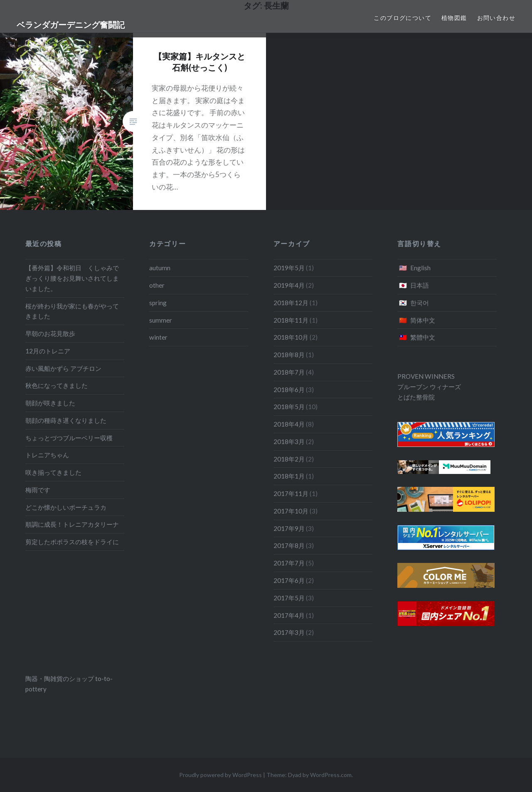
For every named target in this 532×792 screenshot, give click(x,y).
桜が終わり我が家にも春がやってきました (72, 311)
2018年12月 (291, 303)
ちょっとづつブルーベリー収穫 (69, 438)
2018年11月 (291, 320)
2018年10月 (291, 337)
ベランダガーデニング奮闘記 (71, 25)
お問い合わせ (496, 18)
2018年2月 (289, 459)
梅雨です (38, 490)
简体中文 (423, 320)
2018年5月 (289, 407)
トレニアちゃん (47, 455)
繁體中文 (423, 337)
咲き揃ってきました (53, 472)
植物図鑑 (454, 18)
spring (158, 303)
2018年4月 (289, 424)
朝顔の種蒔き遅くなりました (66, 420)
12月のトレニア (48, 351)
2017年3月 (289, 632)
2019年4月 (289, 285)
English (420, 268)
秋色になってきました (57, 385)
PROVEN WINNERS (426, 376)
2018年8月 (289, 355)
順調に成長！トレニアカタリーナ (72, 524)
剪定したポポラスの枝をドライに (72, 542)
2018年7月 (289, 372)
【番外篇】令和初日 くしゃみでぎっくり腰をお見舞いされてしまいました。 (72, 278)
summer (161, 320)
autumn (160, 268)
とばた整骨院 (416, 397)
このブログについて (403, 18)
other (157, 285)
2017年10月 (291, 511)
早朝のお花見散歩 (50, 333)
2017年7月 (289, 563)
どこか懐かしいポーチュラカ (66, 507)
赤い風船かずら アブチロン (63, 368)
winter (158, 337)
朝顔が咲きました (50, 403)
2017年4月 (289, 615)
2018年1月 (289, 476)
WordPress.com (331, 775)
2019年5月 (289, 268)
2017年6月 (289, 580)
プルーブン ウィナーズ (429, 387)
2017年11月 (291, 493)
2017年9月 (289, 528)
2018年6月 (289, 390)
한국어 (420, 303)
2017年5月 (289, 598)
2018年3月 (289, 442)
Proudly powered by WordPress (220, 775)
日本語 (420, 285)
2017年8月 (289, 545)
